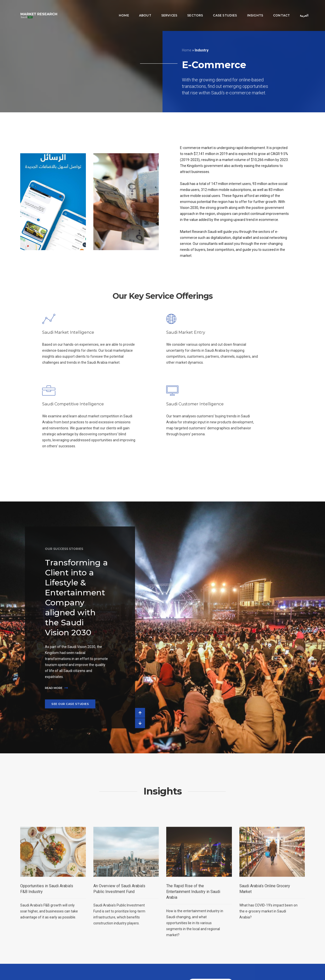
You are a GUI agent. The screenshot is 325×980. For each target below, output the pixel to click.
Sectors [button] (188, 9)
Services (162, 9)
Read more (56, 688)
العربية (297, 9)
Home (116, 9)
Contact (274, 9)
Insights (248, 9)
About (138, 9)
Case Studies (218, 9)
